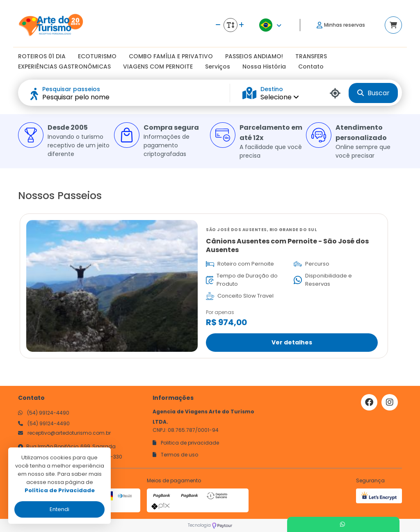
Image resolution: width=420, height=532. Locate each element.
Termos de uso (175, 455)
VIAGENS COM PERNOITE (158, 66)
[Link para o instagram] (390, 402)
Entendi (59, 509)
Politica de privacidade (186, 443)
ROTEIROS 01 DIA (42, 56)
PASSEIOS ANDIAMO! (254, 56)
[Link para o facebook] (369, 402)
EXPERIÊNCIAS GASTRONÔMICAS (64, 66)
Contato (311, 66)
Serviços (218, 66)
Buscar (373, 93)
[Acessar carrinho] (393, 25)
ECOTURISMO (97, 56)
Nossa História (264, 66)
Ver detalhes (292, 342)
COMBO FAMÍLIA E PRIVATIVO (171, 56)
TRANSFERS (311, 56)
